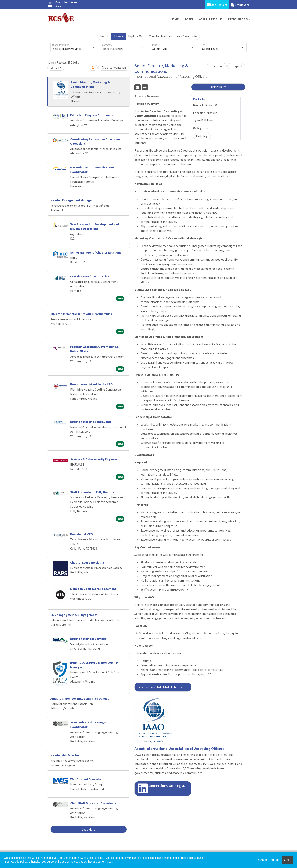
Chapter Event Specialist (87, 562)
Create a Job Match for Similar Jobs (165, 687)
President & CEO (82, 534)
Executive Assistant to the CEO (91, 384)
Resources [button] (238, 19)
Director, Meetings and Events (91, 422)
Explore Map (136, 36)
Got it (288, 860)
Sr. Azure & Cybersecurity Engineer (94, 459)
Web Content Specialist (86, 779)
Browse (118, 36)
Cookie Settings (269, 860)
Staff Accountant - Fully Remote (92, 492)
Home (174, 19)
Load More (89, 829)
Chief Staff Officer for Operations (93, 803)
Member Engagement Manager (72, 200)
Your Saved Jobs (187, 36)
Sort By (55, 68)
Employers (240, 5)
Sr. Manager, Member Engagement (74, 615)
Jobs (189, 19)
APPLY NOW (218, 87)
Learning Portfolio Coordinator (92, 276)
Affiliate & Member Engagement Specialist (80, 698)
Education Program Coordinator (93, 115)
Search (104, 36)
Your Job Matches (161, 36)
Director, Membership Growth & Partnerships (81, 314)
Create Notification (114, 68)
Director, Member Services (88, 639)
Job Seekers (217, 5)
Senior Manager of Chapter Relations (96, 252)
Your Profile (211, 19)
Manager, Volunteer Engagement (93, 589)
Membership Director (65, 755)
